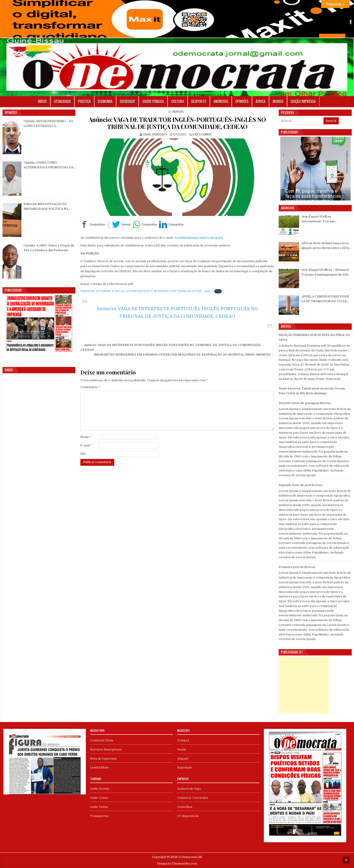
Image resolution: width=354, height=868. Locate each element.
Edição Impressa (303, 101)
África (261, 101)
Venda (182, 749)
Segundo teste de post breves (301, 485)
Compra (183, 740)
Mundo (278, 101)
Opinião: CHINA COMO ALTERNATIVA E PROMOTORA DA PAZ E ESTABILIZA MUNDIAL (48, 165)
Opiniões (242, 101)
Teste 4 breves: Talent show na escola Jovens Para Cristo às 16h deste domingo (312, 391)
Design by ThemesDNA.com (177, 864)
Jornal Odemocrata (155, 134)
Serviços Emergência (106, 749)
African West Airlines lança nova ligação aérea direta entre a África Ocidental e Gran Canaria (326, 246)
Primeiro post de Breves (297, 567)
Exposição (185, 767)
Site (83, 454)
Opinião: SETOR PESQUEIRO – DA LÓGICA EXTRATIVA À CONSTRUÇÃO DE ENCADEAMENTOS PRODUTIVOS (49, 124)
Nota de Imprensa (103, 759)
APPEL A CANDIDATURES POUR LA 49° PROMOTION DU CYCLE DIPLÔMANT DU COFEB (325, 299)
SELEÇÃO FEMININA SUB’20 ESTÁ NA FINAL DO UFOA (314, 337)
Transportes (99, 816)
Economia (105, 101)
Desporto (199, 101)
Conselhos (185, 807)
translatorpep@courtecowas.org (199, 238)
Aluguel (183, 759)
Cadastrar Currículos (193, 798)
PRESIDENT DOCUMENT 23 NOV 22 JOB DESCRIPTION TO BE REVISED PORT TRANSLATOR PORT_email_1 (146, 291)
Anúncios (221, 101)
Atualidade (62, 101)
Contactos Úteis (102, 740)
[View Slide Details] (39, 323)
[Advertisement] (304, 685)
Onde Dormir (100, 789)
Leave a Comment (202, 134)
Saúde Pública (153, 101)
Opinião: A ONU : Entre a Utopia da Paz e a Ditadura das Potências (49, 248)
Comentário (90, 387)
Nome (86, 437)
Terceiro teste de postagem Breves (305, 403)
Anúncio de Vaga (189, 789)
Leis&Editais (99, 767)
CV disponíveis (188, 816)
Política (84, 101)
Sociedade (127, 101)
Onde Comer (99, 798)
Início (42, 101)
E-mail (86, 445)
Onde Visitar (99, 807)
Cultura (178, 101)
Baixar (218, 291)
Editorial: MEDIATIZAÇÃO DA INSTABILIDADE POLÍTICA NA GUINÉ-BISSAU (46, 207)
